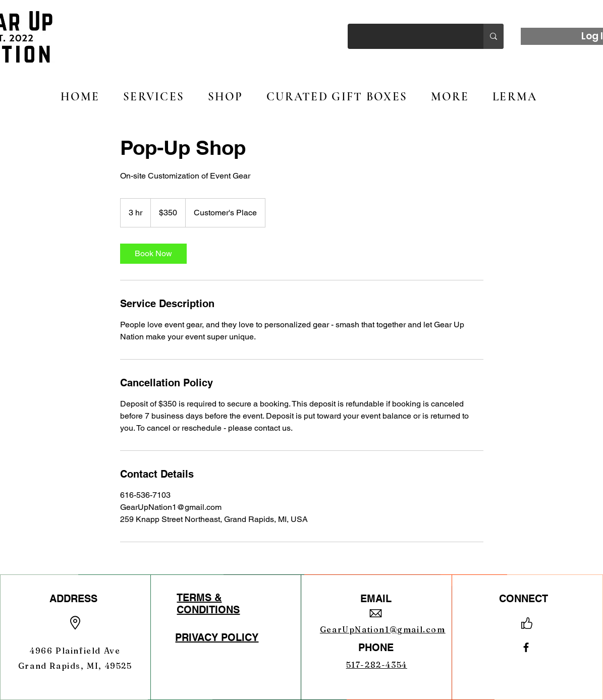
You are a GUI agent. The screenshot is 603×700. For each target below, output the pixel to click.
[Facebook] (526, 647)
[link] (153, 254)
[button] (225, 97)
